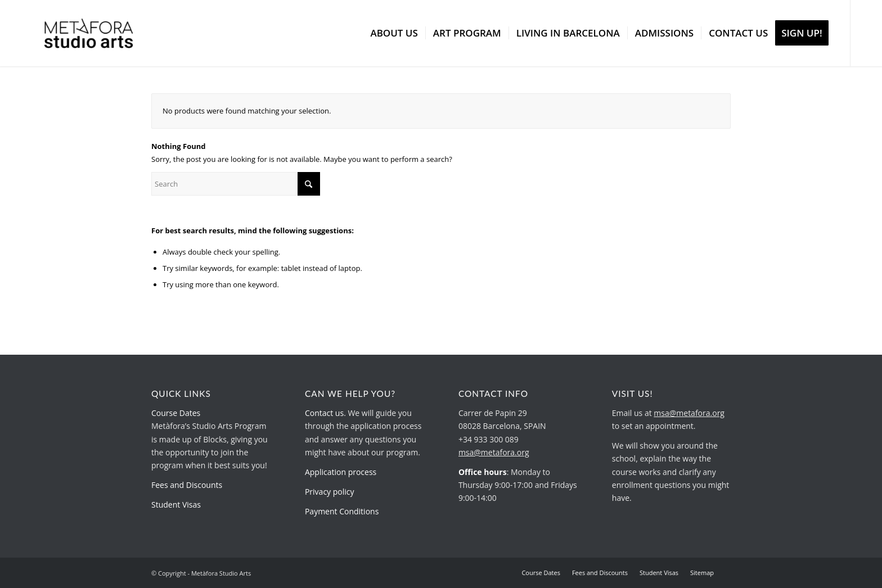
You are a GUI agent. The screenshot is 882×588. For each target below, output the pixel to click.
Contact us (324, 413)
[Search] (236, 184)
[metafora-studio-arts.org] (89, 33)
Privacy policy (330, 492)
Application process (341, 472)
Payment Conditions (342, 511)
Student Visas (176, 505)
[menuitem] (394, 33)
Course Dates (176, 413)
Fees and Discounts (187, 485)
